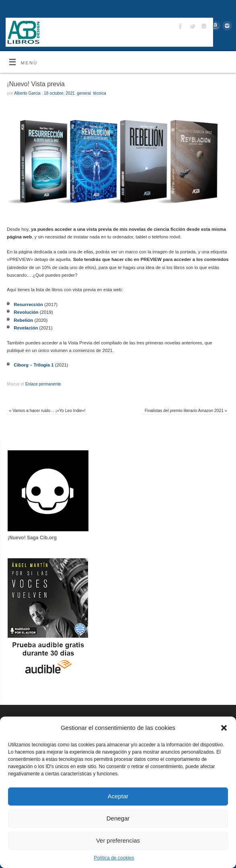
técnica (99, 93)
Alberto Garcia (27, 93)
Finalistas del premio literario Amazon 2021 (186, 411)
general (84, 93)
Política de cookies (114, 858)
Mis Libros (75, 9)
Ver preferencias (118, 840)
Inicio (52, 9)
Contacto (171, 9)
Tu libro (127, 9)
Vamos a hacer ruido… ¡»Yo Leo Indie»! (47, 411)
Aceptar (118, 796)
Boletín (148, 9)
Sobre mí (196, 9)
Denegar (118, 818)
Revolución (26, 312)
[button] (224, 728)
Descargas (222, 9)
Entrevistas (102, 9)
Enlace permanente (43, 384)
